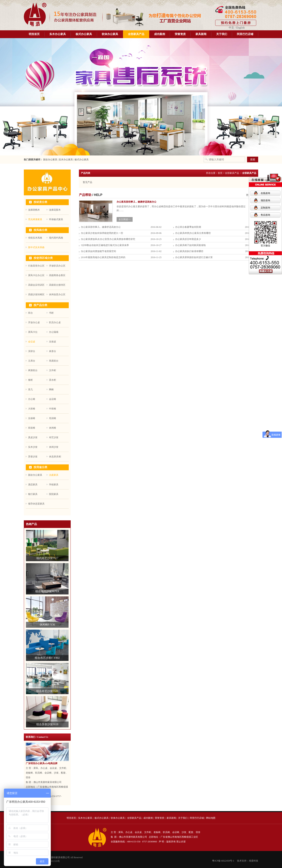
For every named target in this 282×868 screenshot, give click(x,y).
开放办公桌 (34, 322)
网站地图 (211, 818)
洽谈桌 (53, 342)
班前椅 (32, 428)
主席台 (32, 361)
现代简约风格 (56, 238)
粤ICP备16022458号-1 (223, 861)
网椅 (51, 390)
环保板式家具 (56, 219)
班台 (30, 313)
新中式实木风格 (36, 247)
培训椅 (53, 418)
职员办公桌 (55, 322)
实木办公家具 (58, 34)
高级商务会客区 (57, 275)
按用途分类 (40, 467)
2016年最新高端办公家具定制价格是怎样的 (103, 257)
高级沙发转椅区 (36, 294)
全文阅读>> (125, 219)
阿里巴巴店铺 (245, 34)
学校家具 (54, 485)
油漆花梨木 (55, 210)
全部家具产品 (136, 34)
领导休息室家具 (36, 504)
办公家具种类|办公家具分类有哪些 (193, 233)
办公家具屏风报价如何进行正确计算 (194, 257)
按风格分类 (40, 230)
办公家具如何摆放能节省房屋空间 (98, 251)
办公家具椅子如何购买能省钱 (190, 245)
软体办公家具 (110, 34)
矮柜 (30, 380)
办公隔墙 (54, 332)
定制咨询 (265, 208)
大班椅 (32, 409)
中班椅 (53, 409)
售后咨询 (265, 215)
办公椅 (32, 399)
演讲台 (32, 351)
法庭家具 (54, 475)
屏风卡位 (33, 332)
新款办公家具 (50, 160)
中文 (231, 28)
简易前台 (54, 361)
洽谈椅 (32, 418)
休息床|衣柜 (55, 457)
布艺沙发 (54, 437)
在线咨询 (265, 193)
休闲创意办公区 (57, 294)
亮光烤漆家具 (35, 219)
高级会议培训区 (36, 285)
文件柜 (53, 370)
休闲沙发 (54, 447)
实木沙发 (33, 447)
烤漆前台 (33, 370)
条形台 (53, 351)
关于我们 (222, 34)
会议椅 (53, 399)
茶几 (30, 390)
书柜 (51, 313)
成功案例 (160, 34)
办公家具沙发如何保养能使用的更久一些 (102, 233)
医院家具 (54, 494)
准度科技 (253, 861)
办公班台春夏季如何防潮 (188, 227)
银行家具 (33, 494)
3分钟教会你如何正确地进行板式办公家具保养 (105, 245)
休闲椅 (53, 428)
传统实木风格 (35, 238)
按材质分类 (40, 202)
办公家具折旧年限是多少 (188, 239)
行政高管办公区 (36, 266)
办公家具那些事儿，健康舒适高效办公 (101, 227)
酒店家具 (33, 485)
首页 (220, 173)
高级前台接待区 (57, 285)
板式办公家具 (84, 34)
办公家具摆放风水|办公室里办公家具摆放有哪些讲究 (108, 239)
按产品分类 (40, 305)
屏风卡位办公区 (36, 275)
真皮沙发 (33, 437)
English (241, 28)
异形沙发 (33, 457)
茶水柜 (53, 380)
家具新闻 (201, 34)
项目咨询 (265, 200)
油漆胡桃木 (34, 210)
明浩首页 (34, 34)
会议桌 (32, 342)
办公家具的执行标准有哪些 (189, 251)
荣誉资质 (180, 34)
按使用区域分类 (43, 258)
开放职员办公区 (57, 266)
